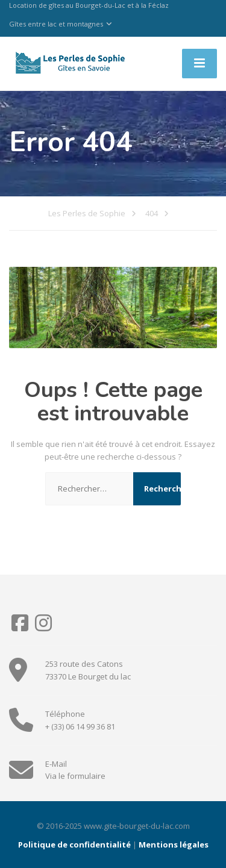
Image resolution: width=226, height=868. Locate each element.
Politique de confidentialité (74, 845)
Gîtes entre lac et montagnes (56, 24)
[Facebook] (21, 627)
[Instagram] (43, 627)
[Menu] (199, 64)
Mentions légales (174, 845)
